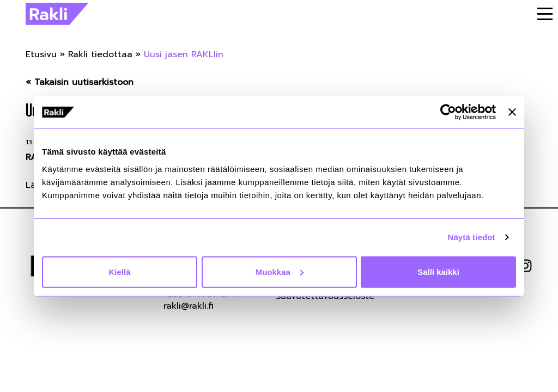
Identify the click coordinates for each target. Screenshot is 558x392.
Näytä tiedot (472, 237)
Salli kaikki (438, 271)
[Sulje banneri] (512, 112)
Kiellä (119, 271)
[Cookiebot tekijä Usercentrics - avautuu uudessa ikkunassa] (448, 112)
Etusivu (41, 54)
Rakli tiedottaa (100, 54)
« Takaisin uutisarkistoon (80, 82)
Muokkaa (280, 271)
